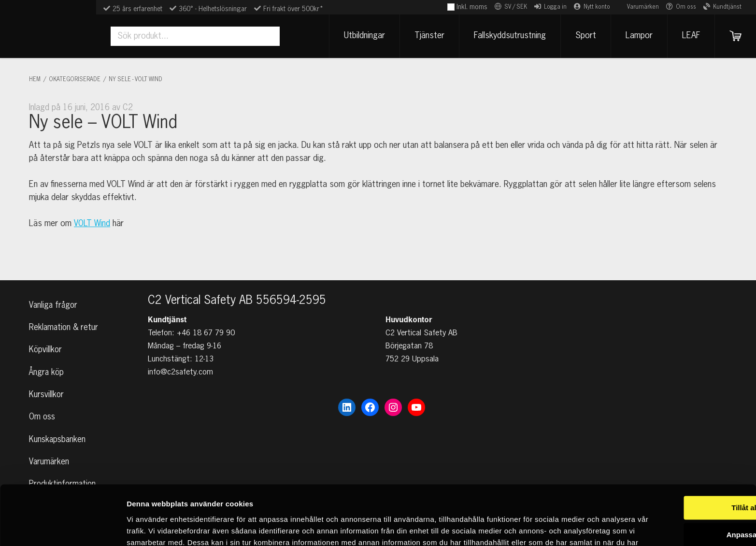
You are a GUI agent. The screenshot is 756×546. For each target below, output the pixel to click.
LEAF (689, 36)
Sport (583, 36)
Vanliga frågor (54, 297)
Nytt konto (597, 7)
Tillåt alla (675, 454)
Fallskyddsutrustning (507, 36)
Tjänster (427, 36)
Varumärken (643, 7)
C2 (128, 108)
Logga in (555, 7)
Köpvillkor (46, 344)
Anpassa (676, 481)
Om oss (686, 7)
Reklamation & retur (64, 320)
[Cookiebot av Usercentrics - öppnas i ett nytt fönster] (63, 527)
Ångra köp (47, 367)
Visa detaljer (148, 527)
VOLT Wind (93, 224)
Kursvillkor (47, 390)
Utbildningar (362, 36)
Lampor (637, 36)
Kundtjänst (727, 7)
